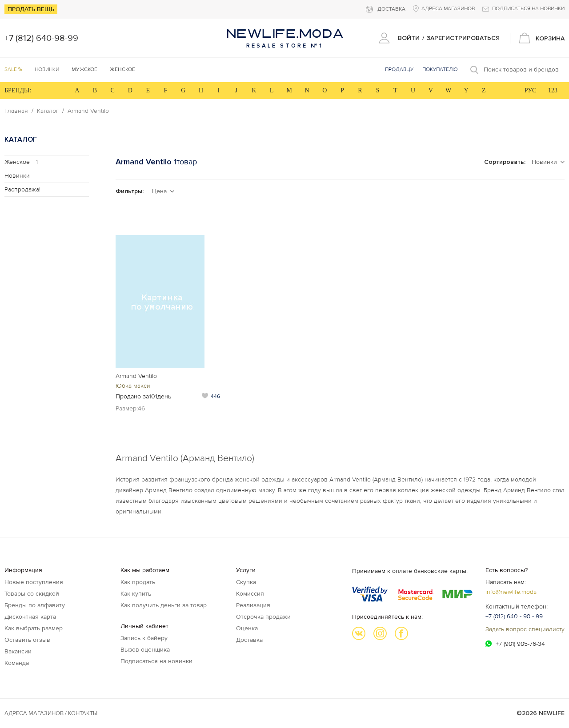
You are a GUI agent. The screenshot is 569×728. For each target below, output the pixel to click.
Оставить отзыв (27, 640)
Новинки (47, 70)
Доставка (249, 640)
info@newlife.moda (511, 592)
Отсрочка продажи (263, 617)
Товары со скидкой (32, 594)
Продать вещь (31, 9)
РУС (531, 90)
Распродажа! (22, 189)
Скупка (246, 582)
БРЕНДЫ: (18, 90)
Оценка (247, 628)
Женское (21, 162)
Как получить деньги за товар (164, 605)
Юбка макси (133, 386)
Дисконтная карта (30, 617)
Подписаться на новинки (156, 661)
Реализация (253, 605)
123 (553, 90)
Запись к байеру (144, 638)
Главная (16, 111)
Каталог (48, 111)
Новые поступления (34, 582)
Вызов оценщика (145, 650)
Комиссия (250, 594)
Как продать (138, 582)
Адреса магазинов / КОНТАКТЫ (51, 713)
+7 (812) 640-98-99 (41, 38)
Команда (17, 663)
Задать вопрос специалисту (525, 629)
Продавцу (399, 70)
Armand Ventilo (88, 111)
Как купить (136, 594)
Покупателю (440, 70)
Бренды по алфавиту (35, 605)
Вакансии (18, 651)
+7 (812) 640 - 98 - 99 (514, 616)
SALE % (13, 70)
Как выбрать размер (34, 628)
